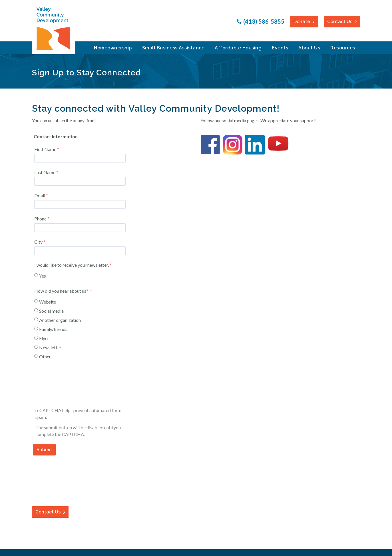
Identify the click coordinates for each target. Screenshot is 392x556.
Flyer (44, 338)
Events (280, 48)
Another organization (60, 320)
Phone (40, 219)
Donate (302, 22)
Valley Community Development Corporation (53, 29)
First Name (45, 149)
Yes (43, 276)
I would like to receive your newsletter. (72, 265)
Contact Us (340, 22)
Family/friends (53, 329)
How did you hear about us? (62, 291)
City (38, 242)
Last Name (45, 172)
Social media (51, 311)
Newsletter (50, 347)
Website (48, 302)
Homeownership (113, 48)
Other (45, 357)
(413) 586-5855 (264, 21)
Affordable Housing (238, 48)
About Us (309, 48)
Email (40, 195)
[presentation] (77, 385)
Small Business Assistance (173, 48)
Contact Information (112, 469)
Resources (343, 48)
